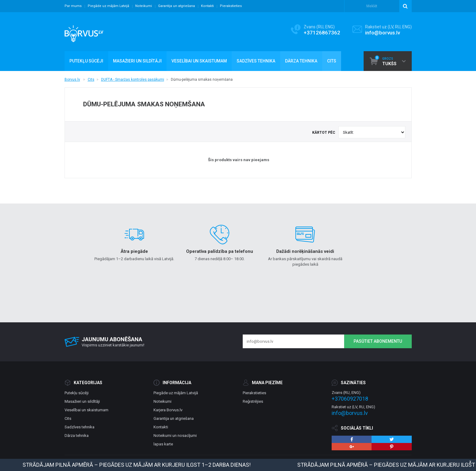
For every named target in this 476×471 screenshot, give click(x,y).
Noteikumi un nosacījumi (175, 436)
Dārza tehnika (77, 436)
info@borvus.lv (383, 33)
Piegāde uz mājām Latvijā (108, 6)
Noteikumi (144, 6)
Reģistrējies (253, 401)
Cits (91, 80)
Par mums (73, 6)
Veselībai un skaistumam (86, 410)
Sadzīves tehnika (79, 427)
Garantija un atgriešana (176, 6)
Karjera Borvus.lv (168, 410)
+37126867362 (322, 33)
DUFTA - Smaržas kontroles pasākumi (133, 80)
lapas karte (163, 444)
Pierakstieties (231, 6)
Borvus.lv (72, 80)
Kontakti (207, 6)
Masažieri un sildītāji (82, 401)
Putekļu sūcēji (77, 393)
